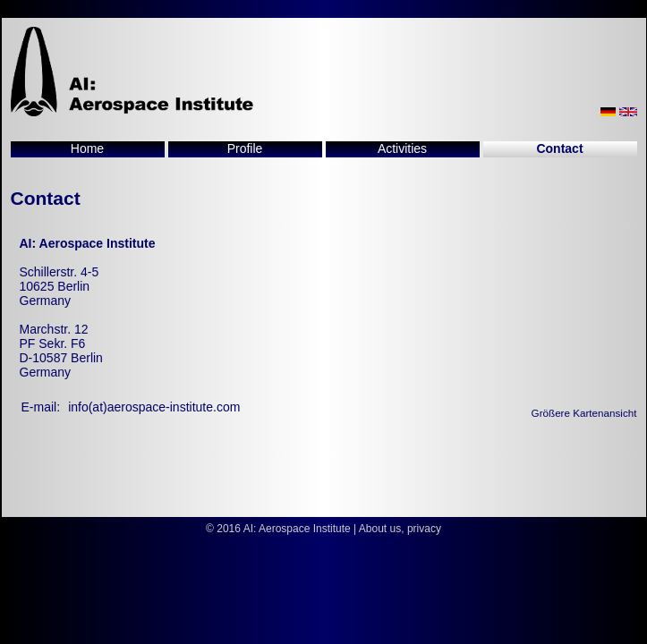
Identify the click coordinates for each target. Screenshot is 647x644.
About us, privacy (400, 529)
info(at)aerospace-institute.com (154, 407)
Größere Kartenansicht (584, 413)
